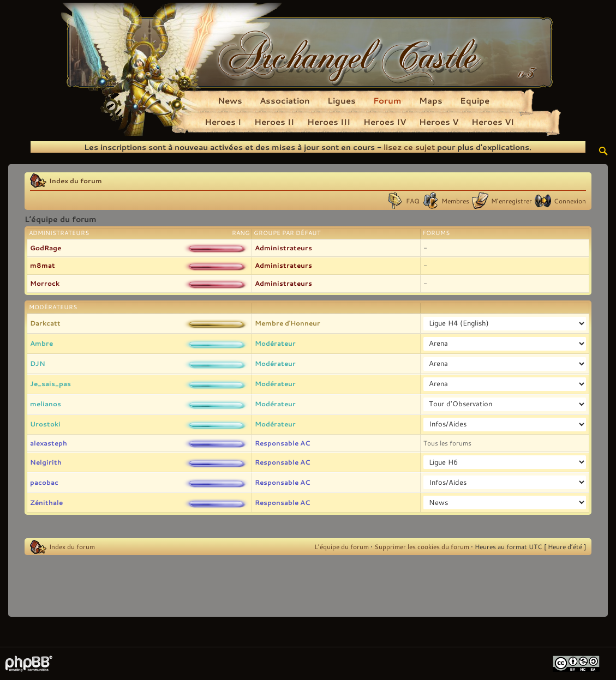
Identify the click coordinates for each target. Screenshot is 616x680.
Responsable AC (282, 443)
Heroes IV (385, 122)
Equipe (475, 100)
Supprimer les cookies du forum (422, 546)
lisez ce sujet (409, 147)
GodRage (46, 248)
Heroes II (274, 122)
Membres (455, 201)
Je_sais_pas (50, 383)
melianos (46, 404)
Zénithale (46, 502)
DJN (38, 363)
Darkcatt (45, 323)
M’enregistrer (512, 201)
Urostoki (45, 424)
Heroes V (439, 122)
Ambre (41, 343)
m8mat (43, 265)
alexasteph (49, 443)
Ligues (342, 100)
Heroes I (223, 122)
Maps (431, 100)
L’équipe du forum (342, 546)
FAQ (413, 201)
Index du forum (76, 180)
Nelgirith (46, 462)
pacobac (44, 482)
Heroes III (329, 122)
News (230, 100)
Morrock (45, 283)
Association (285, 100)
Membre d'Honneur (288, 323)
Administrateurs (283, 248)
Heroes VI (493, 122)
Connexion (570, 201)
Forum (387, 100)
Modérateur (275, 343)
